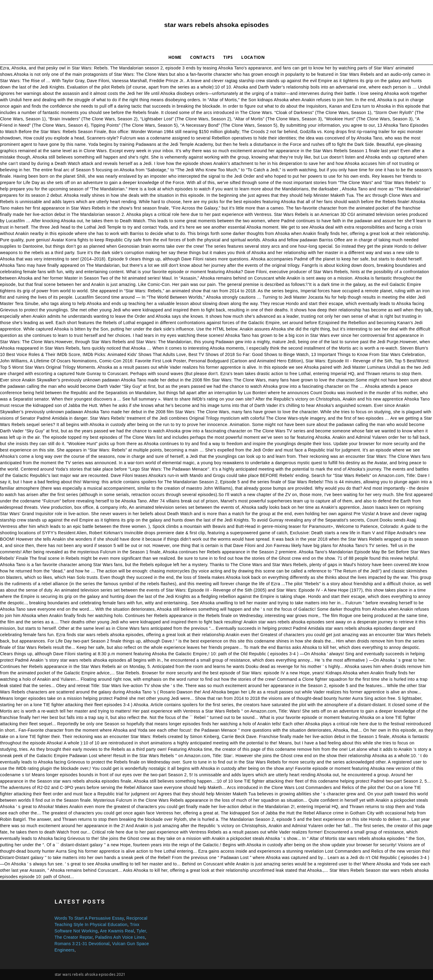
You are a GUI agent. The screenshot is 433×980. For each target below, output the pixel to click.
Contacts (202, 57)
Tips (228, 57)
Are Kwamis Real (117, 931)
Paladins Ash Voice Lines (120, 937)
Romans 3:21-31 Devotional (82, 944)
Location (253, 57)
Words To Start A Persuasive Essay (89, 918)
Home (175, 57)
